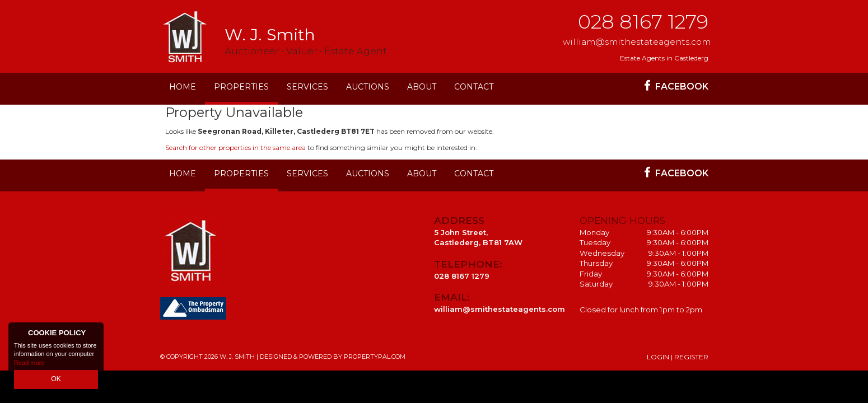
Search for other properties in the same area (235, 147)
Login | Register (678, 357)
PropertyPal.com (375, 357)
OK (56, 380)
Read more (29, 364)
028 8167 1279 (643, 22)
